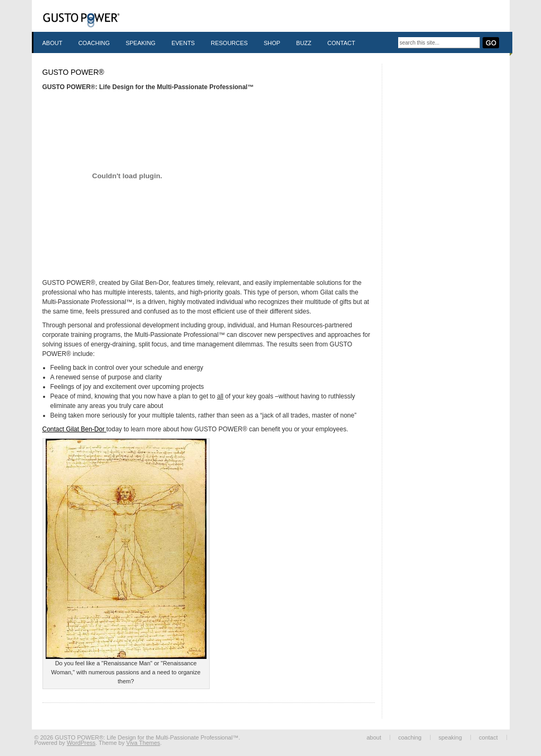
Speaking (141, 43)
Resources (229, 43)
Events (183, 43)
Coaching (94, 43)
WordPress (81, 743)
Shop (272, 43)
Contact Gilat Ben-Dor (75, 429)
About (53, 43)
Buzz (304, 43)
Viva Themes (143, 743)
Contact (341, 43)
